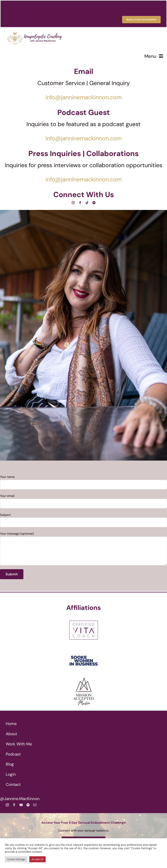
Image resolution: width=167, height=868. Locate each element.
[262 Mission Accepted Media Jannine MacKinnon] (84, 678)
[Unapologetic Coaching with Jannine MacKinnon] (35, 30)
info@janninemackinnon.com (84, 97)
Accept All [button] (37, 859)
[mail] (35, 805)
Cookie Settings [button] (16, 859)
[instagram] (73, 203)
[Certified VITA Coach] (84, 617)
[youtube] (21, 805)
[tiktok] (87, 203)
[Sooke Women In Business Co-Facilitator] (84, 648)
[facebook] (80, 203)
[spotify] (94, 203)
